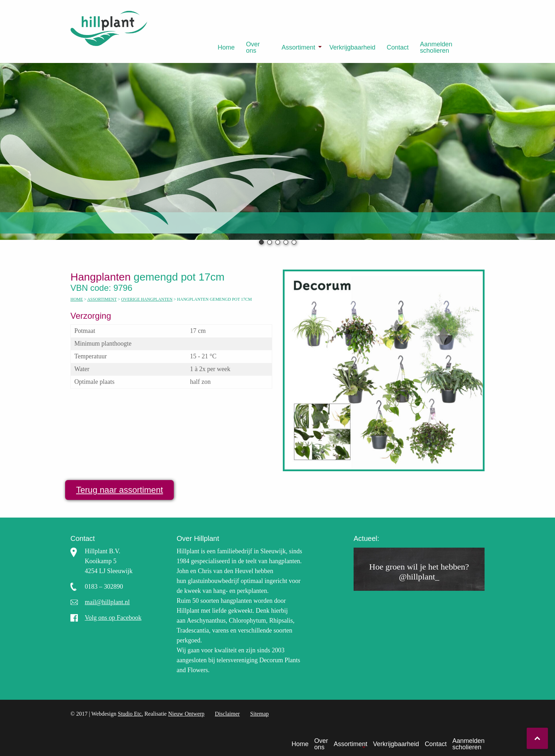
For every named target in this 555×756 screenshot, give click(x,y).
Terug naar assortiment (119, 490)
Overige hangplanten (147, 299)
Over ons (253, 47)
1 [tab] (261, 242)
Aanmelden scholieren (436, 47)
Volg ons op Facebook (113, 618)
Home (226, 47)
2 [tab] (270, 242)
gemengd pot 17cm (150, 277)
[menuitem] (226, 47)
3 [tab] (278, 242)
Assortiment (298, 47)
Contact (398, 47)
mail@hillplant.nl (107, 602)
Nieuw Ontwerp (186, 714)
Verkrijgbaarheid (352, 47)
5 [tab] (294, 242)
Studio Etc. (130, 714)
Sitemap (259, 714)
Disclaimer (227, 714)
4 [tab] (286, 242)
